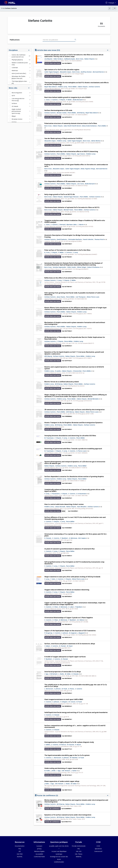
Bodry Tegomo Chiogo (88, 169)
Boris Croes (80, 59)
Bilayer (14, 116)
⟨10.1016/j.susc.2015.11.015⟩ (53, 525)
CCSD (98, 846)
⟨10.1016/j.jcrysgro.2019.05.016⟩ (82, 401)
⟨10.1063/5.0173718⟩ (83, 212)
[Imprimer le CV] (115, 8)
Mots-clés (19, 88)
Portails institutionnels (79, 846)
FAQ (20, 849)
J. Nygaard (81, 633)
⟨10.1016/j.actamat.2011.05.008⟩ (79, 622)
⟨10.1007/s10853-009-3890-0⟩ (87, 676)
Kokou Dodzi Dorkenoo (89, 126)
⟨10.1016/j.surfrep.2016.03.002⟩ (84, 509)
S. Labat (71, 607)
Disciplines (19, 50)
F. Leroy (75, 252)
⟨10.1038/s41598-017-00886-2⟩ (76, 481)
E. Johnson (65, 633)
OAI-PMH (20, 854)
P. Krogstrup (48, 633)
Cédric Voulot (72, 267)
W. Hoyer (70, 646)
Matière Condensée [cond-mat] (20, 64)
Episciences (98, 849)
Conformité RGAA (39, 857)
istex (63, 511)
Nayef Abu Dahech (51, 87)
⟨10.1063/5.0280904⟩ (75, 61)
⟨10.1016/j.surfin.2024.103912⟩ (81, 156)
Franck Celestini (88, 239)
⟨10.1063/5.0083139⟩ (81, 299)
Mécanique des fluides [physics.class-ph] (19, 77)
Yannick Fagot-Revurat (71, 197)
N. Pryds (64, 689)
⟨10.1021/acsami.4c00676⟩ (93, 143)
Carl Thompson (81, 297)
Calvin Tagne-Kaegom (52, 72)
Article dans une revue (72, 50)
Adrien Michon (96, 141)
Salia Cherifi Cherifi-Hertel (72, 126)
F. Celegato (64, 702)
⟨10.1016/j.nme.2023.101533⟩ (84, 226)
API (20, 851)
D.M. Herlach (66, 771)
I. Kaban (47, 646)
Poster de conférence (72, 795)
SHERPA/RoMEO (59, 862)
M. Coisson (72, 702)
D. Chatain (48, 538)
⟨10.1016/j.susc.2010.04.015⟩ (62, 663)
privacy (39, 849)
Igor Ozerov (81, 154)
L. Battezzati (49, 689)
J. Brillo (53, 771)
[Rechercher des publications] (75, 40)
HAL (79, 849)
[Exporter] (111, 8)
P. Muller (69, 100)
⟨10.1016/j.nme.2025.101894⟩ (84, 102)
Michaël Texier (68, 210)
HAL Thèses (79, 854)
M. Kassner (71, 745)
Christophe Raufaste (75, 239)
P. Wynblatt (64, 538)
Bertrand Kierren (98, 72)
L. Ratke (61, 674)
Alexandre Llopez (66, 72)
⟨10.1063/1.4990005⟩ (81, 453)
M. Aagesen (73, 633)
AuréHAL (20, 857)
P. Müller (61, 252)
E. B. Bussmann (81, 494)
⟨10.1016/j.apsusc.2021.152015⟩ (82, 329)
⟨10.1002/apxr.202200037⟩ (81, 269)
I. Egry (46, 674)
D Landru (58, 371)
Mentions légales (39, 851)
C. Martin (81, 225)
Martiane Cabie (72, 225)
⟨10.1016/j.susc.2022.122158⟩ (53, 284)
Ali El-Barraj (48, 356)
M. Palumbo (74, 758)
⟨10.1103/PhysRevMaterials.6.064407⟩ (86, 254)
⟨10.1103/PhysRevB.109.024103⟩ (81, 130)
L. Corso (47, 100)
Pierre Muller (71, 399)
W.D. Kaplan (82, 538)
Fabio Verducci (58, 59)
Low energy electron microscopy (18, 99)
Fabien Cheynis (89, 59)
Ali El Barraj (81, 113)
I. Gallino (47, 745)
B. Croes (47, 252)
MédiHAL (79, 857)
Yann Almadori (82, 507)
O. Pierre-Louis (81, 451)
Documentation (20, 846)
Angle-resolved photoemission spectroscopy (16, 111)
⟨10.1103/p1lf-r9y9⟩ (81, 89)
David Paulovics (62, 239)
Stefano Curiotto (94, 87)
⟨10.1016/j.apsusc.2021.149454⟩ (82, 314)
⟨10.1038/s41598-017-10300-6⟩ (78, 468)
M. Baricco (63, 745)
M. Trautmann (49, 438)
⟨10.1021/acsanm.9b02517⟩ (86, 343)
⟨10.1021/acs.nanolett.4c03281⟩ (66, 173)
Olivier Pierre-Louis (93, 297)
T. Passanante (55, 494)
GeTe (13, 96)
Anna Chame (61, 297)
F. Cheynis (62, 100)
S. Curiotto (54, 100)
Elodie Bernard (78, 100)
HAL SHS (79, 851)
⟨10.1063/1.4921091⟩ (79, 581)
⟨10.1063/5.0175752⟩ (81, 186)
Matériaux (15, 71)
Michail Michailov (93, 399)
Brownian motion (17, 119)
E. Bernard (62, 225)
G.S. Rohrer (81, 620)
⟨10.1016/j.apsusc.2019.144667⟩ (82, 358)
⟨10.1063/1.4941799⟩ (81, 496)
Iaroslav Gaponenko (59, 267)
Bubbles (14, 122)
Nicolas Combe (62, 113)
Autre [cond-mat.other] (19, 73)
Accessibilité (39, 854)
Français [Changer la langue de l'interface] (112, 3)
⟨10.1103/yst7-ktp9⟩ (78, 74)
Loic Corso (81, 184)
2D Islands (15, 106)
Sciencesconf (98, 851)
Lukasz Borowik (60, 507)
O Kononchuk (77, 371)
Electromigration (17, 93)
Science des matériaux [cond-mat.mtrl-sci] (19, 56)
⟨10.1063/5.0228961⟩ (81, 115)
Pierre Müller (73, 87)
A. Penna (71, 689)
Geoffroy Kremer (86, 72)
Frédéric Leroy (63, 87)
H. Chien (55, 607)
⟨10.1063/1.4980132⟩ (81, 440)
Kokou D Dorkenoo (93, 267)
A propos (39, 846)
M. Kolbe (68, 674)
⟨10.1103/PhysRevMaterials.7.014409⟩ (86, 199)
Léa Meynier (48, 59)
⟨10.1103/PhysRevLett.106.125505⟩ (86, 635)
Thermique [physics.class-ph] (19, 82)
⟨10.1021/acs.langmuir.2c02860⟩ (73, 241)
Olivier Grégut (82, 267)
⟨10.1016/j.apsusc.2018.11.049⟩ (84, 414)
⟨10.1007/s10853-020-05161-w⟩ (75, 373)
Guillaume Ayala (70, 59)
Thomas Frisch (99, 239)
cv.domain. (15, 68)
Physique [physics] (17, 60)
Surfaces (14, 103)
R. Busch (78, 745)
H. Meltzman (73, 538)
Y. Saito (53, 579)
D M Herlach (54, 674)
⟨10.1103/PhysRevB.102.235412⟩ (75, 386)
